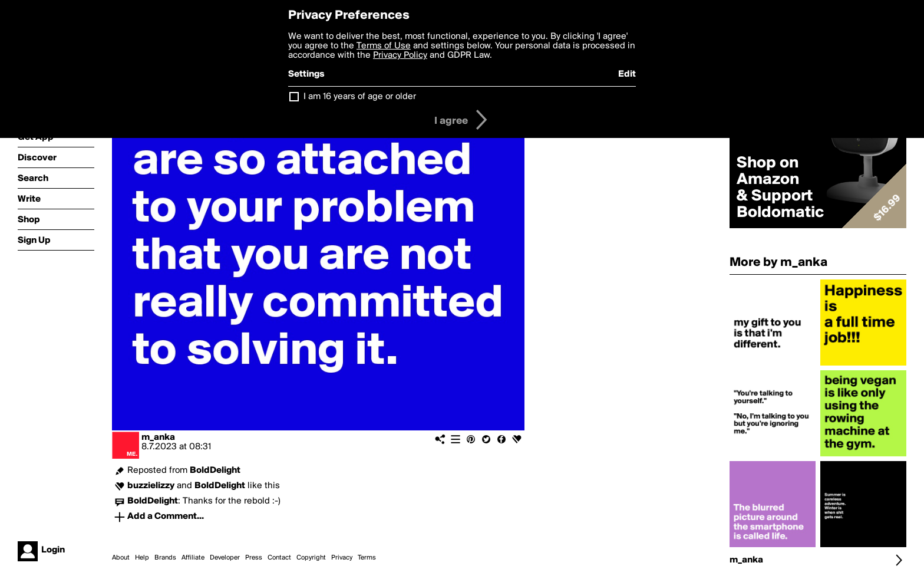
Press (254, 558)
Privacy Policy (400, 55)
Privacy (342, 558)
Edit (627, 74)
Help (142, 558)
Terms (367, 558)
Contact (279, 558)
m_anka (158, 437)
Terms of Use (384, 46)
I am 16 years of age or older (360, 97)
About (121, 558)
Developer (225, 558)
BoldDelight (215, 471)
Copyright (311, 558)
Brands (165, 558)
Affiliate (193, 558)
